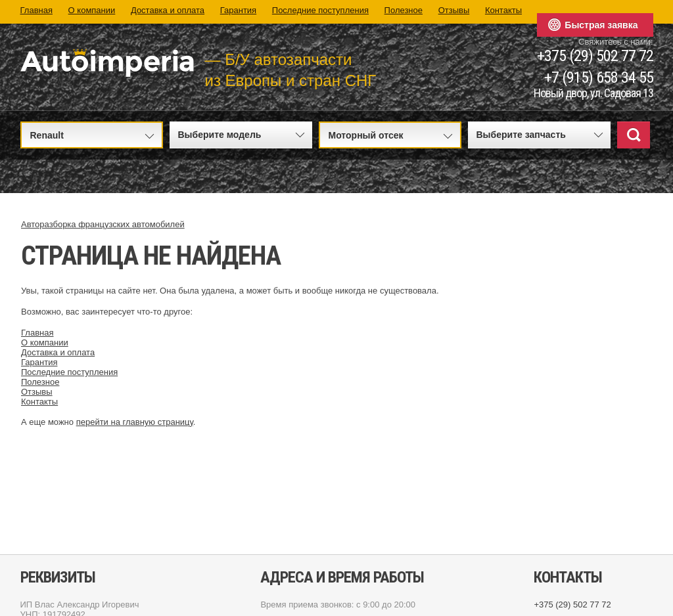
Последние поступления (320, 10)
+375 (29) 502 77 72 (595, 56)
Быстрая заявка (601, 25)
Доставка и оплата (168, 10)
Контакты (503, 10)
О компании (92, 10)
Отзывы (454, 10)
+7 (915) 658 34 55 (599, 78)
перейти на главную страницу (135, 422)
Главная (36, 10)
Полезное (404, 10)
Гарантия (238, 10)
